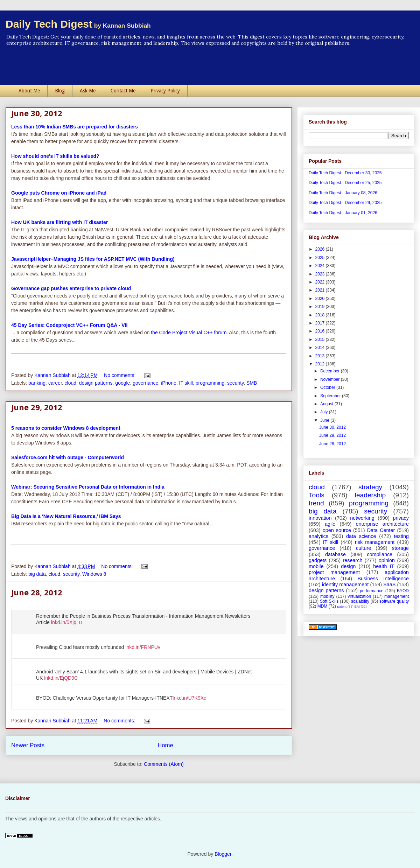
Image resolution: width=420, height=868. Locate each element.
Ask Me (88, 91)
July (325, 412)
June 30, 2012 (37, 113)
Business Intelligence (383, 579)
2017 (321, 323)
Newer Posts (28, 745)
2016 (321, 331)
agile (330, 524)
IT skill (186, 383)
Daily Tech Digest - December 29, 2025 (345, 203)
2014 (321, 348)
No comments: (120, 375)
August (327, 404)
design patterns (96, 383)
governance (145, 383)
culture (363, 548)
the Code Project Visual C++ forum (189, 332)
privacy (401, 518)
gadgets (318, 560)
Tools (317, 495)
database (335, 554)
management (397, 596)
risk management (375, 542)
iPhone (169, 383)
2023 (321, 274)
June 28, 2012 (37, 592)
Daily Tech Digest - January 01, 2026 (343, 213)
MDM (323, 606)
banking (37, 383)
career (55, 383)
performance (372, 591)
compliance (380, 554)
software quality (394, 601)
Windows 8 (94, 574)
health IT (384, 566)
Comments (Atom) (164, 764)
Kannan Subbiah (53, 375)
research (352, 560)
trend (316, 503)
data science (361, 536)
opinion (387, 560)
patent (342, 606)
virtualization (359, 596)
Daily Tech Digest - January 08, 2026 (343, 193)
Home (165, 745)
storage (400, 548)
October (328, 387)
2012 (321, 364)
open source (337, 530)
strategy (370, 487)
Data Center (381, 530)
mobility (327, 596)
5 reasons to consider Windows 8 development (66, 428)
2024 (321, 266)
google (122, 383)
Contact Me (123, 91)
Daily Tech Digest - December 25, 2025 (345, 183)
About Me (29, 91)
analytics (318, 536)
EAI (357, 606)
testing (401, 536)
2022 (321, 282)
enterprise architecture (382, 524)
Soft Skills (329, 601)
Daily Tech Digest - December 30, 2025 (345, 173)
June (325, 420)
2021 (321, 290)
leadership (370, 495)
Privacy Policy (165, 91)
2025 (321, 258)
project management (334, 572)
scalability (360, 601)
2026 (321, 249)
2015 (321, 339)
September (331, 396)
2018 (321, 315)
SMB (252, 383)
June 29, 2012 (37, 407)
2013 (321, 356)
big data (37, 574)
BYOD (403, 591)
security (235, 383)
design (348, 566)
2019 (321, 307)
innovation (320, 518)
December (331, 371)
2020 (321, 299)
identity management (345, 584)
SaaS (389, 584)
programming (210, 383)
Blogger (223, 854)
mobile (316, 566)
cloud (71, 383)
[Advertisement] (210, 65)
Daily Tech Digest (78, 24)
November (331, 379)
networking (362, 518)
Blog (60, 91)
